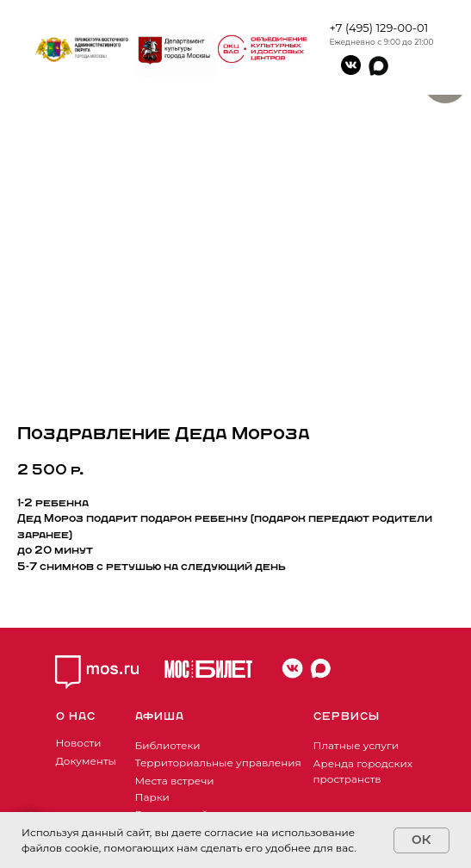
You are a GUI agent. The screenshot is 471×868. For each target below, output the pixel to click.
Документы (87, 761)
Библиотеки (168, 745)
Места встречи (175, 781)
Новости (79, 743)
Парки (152, 797)
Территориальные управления (218, 763)
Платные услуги (356, 745)
